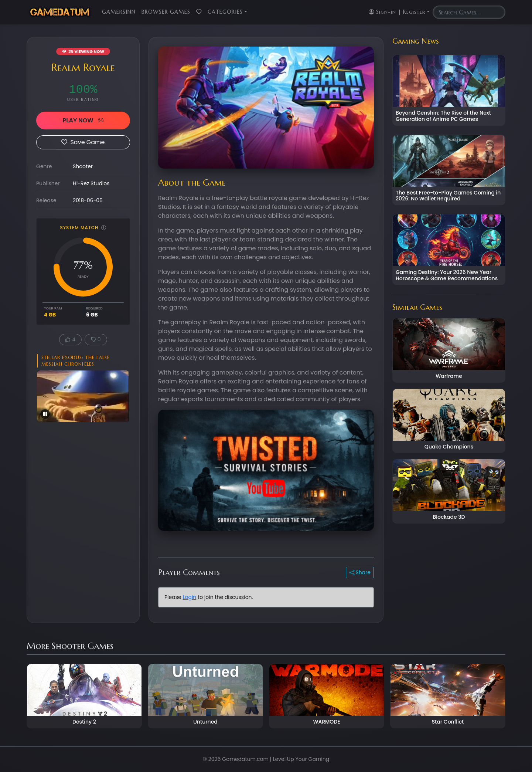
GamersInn (119, 12)
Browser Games (166, 12)
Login (189, 597)
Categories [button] (225, 12)
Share (360, 572)
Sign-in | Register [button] (397, 12)
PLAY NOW (83, 120)
